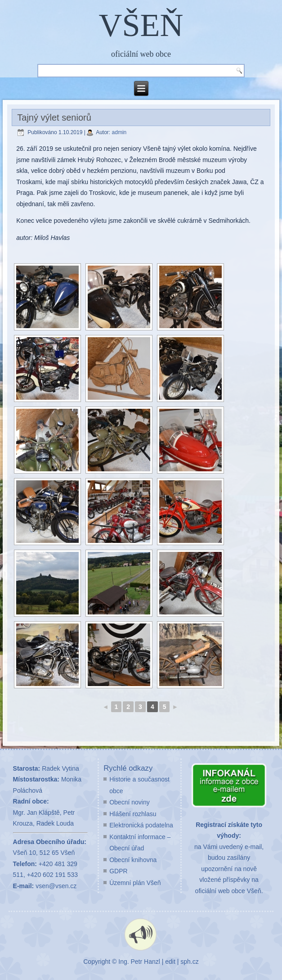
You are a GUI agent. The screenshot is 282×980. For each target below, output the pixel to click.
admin (119, 132)
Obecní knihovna (133, 860)
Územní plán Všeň (135, 883)
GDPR (118, 871)
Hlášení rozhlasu (133, 814)
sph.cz (189, 962)
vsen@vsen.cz (56, 886)
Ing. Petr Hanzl (139, 962)
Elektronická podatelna (141, 825)
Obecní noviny (130, 802)
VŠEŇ (141, 25)
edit (170, 962)
